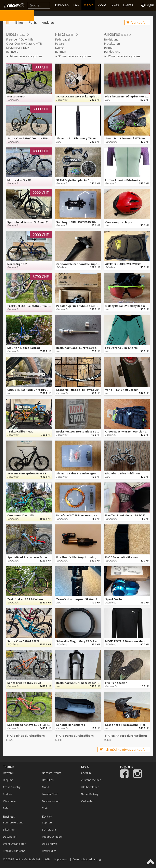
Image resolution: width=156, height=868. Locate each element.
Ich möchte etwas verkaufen (124, 749)
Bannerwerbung (13, 822)
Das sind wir (50, 844)
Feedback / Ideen (53, 837)
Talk (76, 5)
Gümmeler (10, 801)
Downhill (8, 773)
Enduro (8, 794)
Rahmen (61, 52)
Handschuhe (112, 52)
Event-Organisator (14, 844)
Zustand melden (91, 780)
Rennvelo (12, 52)
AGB (47, 859)
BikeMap (62, 5)
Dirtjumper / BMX (18, 48)
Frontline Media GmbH (26, 859)
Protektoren (112, 43)
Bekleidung (111, 39)
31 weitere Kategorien (73, 56)
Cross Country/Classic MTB (24, 43)
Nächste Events (52, 773)
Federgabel (62, 39)
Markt (88, 5)
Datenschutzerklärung (87, 859)
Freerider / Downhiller (20, 39)
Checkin (86, 773)
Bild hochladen (90, 787)
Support (47, 822)
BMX (6, 808)
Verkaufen (137, 22)
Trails (45, 808)
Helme (108, 48)
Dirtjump (8, 780)
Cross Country (12, 787)
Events (128, 5)
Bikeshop (9, 830)
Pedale (60, 43)
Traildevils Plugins (14, 851)
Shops (102, 5)
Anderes (48, 22)
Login (147, 5)
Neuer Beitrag (90, 794)
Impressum (61, 859)
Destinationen (51, 801)
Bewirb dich (49, 851)
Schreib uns (49, 830)
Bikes (115, 5)
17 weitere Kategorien (122, 56)
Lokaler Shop (50, 794)
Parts (33, 22)
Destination (10, 837)
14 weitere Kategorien (24, 56)
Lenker (60, 48)
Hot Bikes (48, 780)
